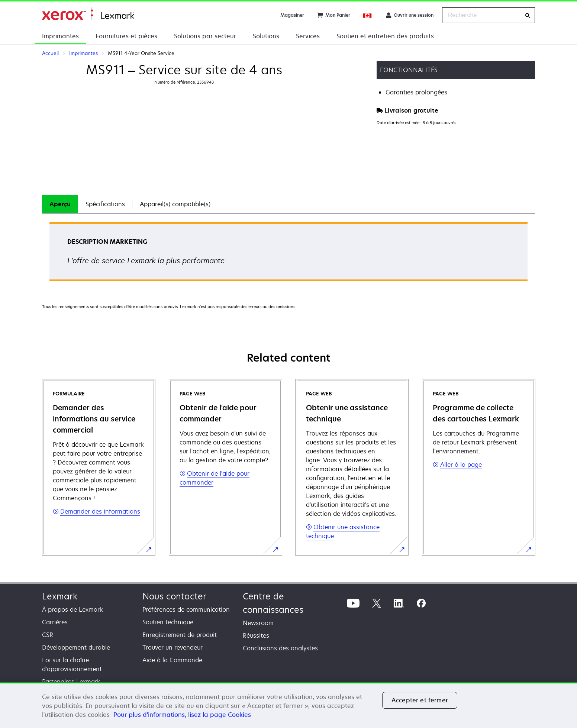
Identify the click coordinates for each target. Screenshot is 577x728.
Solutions (266, 36)
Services (308, 36)
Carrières (55, 622)
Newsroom (258, 623)
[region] (288, 705)
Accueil (88, 14)
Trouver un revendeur (173, 647)
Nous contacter (174, 596)
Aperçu (60, 204)
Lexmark (60, 596)
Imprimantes (60, 36)
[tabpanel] (288, 254)
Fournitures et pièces (126, 36)
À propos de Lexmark (72, 609)
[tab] (60, 204)
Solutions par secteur (205, 36)
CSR (48, 635)
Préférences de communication (186, 609)
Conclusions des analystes (280, 648)
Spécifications (105, 204)
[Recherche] (528, 15)
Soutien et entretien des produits (385, 36)
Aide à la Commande (172, 660)
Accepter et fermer (420, 700)
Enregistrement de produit (180, 635)
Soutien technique (168, 622)
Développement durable (76, 647)
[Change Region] (368, 15)
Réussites (256, 635)
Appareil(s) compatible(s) (175, 204)
